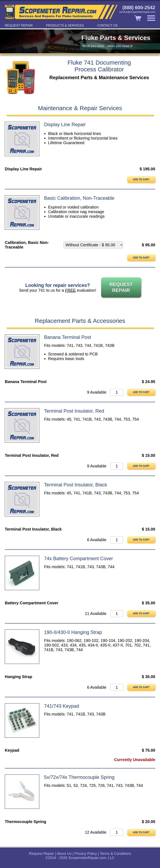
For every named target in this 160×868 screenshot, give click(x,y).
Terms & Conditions (115, 854)
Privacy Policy (86, 854)
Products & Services (65, 25)
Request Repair (19, 25)
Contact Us (107, 25)
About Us (64, 854)
